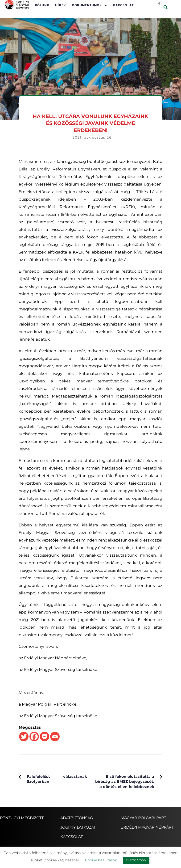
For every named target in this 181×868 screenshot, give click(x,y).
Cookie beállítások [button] (101, 860)
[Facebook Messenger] (45, 737)
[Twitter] (24, 737)
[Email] (55, 737)
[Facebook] (34, 737)
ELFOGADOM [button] (136, 860)
